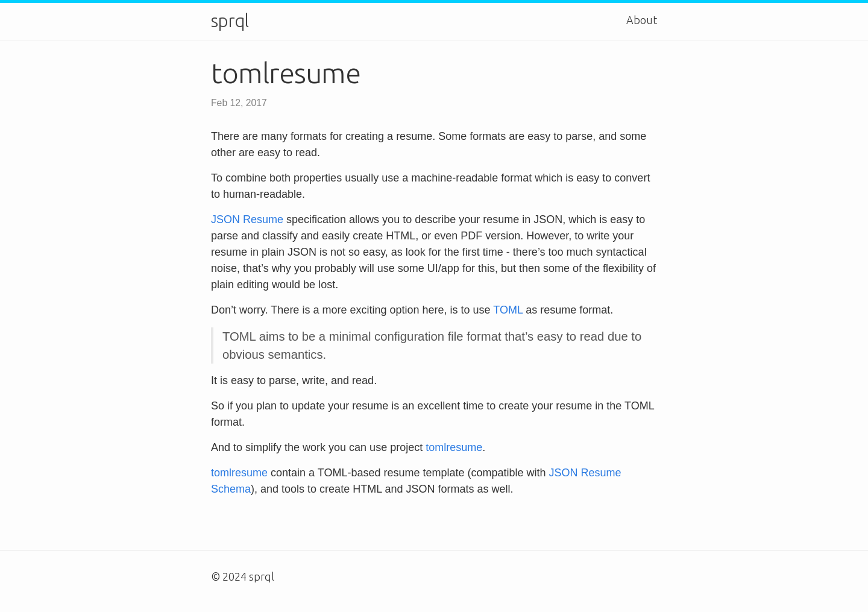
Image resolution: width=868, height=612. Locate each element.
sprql (230, 21)
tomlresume (454, 447)
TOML (508, 310)
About (642, 20)
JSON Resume (247, 219)
